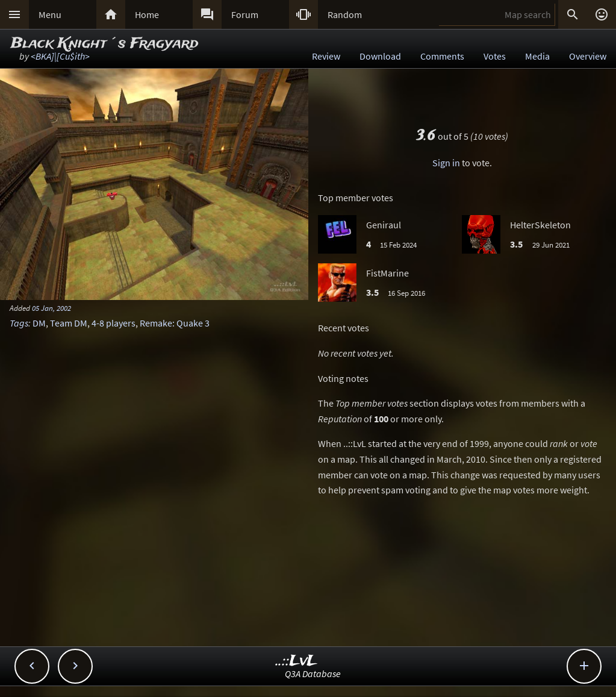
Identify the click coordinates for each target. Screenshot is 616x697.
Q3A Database (313, 674)
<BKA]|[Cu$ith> (60, 56)
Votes (495, 56)
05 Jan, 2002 (51, 308)
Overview (588, 56)
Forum (245, 14)
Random (345, 14)
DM (39, 323)
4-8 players (114, 323)
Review (326, 56)
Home (147, 14)
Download (380, 56)
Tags (19, 323)
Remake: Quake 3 (175, 323)
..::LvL (297, 661)
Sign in (446, 163)
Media (537, 56)
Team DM (69, 323)
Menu (50, 14)
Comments (442, 56)
